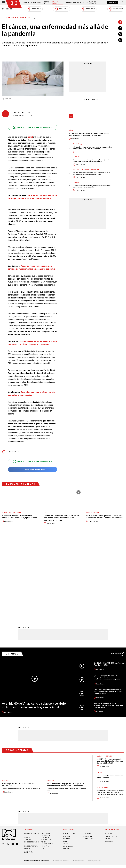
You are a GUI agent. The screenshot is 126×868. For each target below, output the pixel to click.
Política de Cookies (78, 780)
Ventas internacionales (47, 762)
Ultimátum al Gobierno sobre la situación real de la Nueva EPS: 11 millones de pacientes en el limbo (61, 518)
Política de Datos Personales (61, 780)
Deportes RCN (46, 3)
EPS (45, 512)
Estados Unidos (102, 707)
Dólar (71, 130)
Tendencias (77, 3)
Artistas (76, 144)
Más (118, 573)
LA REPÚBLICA (87, 753)
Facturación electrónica (46, 754)
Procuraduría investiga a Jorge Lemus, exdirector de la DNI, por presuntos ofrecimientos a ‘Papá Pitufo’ (92, 173)
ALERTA (66, 763)
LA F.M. (66, 761)
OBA (43, 768)
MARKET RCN (109, 761)
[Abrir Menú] (3, 3)
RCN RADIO (67, 758)
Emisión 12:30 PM (62, 9)
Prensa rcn (28, 768)
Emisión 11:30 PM (116, 9)
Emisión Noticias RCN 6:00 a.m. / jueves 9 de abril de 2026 (109, 583)
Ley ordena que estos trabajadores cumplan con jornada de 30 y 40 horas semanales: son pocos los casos (92, 161)
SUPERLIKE (108, 758)
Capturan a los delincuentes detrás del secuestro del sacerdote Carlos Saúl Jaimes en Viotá (109, 611)
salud (30, 137)
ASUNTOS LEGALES (88, 756)
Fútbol (100, 692)
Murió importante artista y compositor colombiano (18, 704)
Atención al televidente (28, 758)
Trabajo (76, 157)
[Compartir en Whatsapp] (120, 40)
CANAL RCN (113, 3)
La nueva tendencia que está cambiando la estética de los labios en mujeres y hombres (105, 517)
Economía (68, 3)
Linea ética (45, 765)
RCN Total (67, 756)
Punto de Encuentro (93, 3)
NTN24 (66, 753)
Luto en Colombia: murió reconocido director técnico (110, 696)
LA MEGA (66, 768)
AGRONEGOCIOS (88, 758)
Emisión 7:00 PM (89, 9)
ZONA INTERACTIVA (111, 756)
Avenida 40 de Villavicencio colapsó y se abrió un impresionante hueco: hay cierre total (34, 624)
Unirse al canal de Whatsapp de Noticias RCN (33, 127)
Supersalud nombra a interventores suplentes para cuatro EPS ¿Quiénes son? (19, 517)
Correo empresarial (31, 765)
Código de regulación (32, 761)
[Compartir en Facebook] (120, 28)
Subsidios (50, 699)
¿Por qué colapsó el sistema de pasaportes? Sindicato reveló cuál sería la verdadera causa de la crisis (108, 597)
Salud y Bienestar (56, 3)
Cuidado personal (93, 512)
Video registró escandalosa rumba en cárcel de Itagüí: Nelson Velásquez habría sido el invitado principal (93, 148)
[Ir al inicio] (14, 4)
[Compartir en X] (120, 34)
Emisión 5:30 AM (35, 9)
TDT (74, 753)
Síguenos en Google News (33, 469)
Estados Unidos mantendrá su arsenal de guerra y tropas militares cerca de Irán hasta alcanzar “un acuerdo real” (110, 712)
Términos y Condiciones (94, 780)
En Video (12, 573)
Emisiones (8, 9)
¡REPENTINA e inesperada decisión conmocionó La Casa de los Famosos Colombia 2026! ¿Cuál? (110, 680)
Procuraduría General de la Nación (86, 170)
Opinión (85, 3)
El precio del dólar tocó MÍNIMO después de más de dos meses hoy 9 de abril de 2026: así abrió (89, 134)
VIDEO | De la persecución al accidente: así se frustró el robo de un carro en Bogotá (109, 625)
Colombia (26, 3)
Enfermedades (14, 452)
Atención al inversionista (29, 771)
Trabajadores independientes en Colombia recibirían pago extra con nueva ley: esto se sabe (92, 186)
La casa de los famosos (105, 675)
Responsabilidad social (32, 753)
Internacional (36, 3)
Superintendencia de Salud (12, 512)
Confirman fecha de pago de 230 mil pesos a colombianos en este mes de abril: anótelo (65, 704)
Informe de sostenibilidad (47, 758)
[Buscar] (123, 3)
